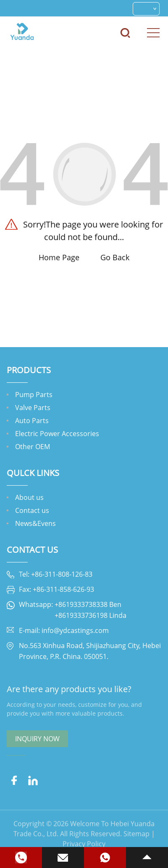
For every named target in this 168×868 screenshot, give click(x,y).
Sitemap (136, 845)
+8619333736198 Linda (91, 615)
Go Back (115, 257)
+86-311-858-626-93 (63, 589)
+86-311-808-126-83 (62, 574)
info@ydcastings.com (75, 630)
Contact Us (32, 550)
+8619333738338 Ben (88, 604)
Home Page (59, 257)
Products (29, 370)
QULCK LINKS (33, 473)
